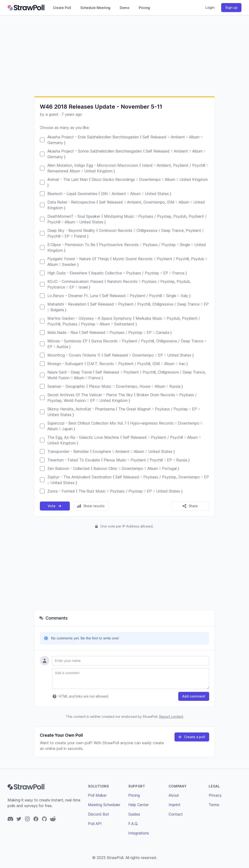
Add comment (194, 696)
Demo (125, 8)
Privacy (215, 795)
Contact (176, 814)
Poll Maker (97, 795)
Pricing (144, 8)
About (174, 795)
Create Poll (62, 8)
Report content (171, 717)
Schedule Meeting (95, 8)
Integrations (139, 833)
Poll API (95, 824)
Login (210, 7)
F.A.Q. (133, 824)
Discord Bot (98, 814)
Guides (134, 814)
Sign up (231, 7)
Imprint (174, 805)
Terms (214, 805)
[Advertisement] (124, 56)
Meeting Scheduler (104, 805)
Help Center (139, 805)
